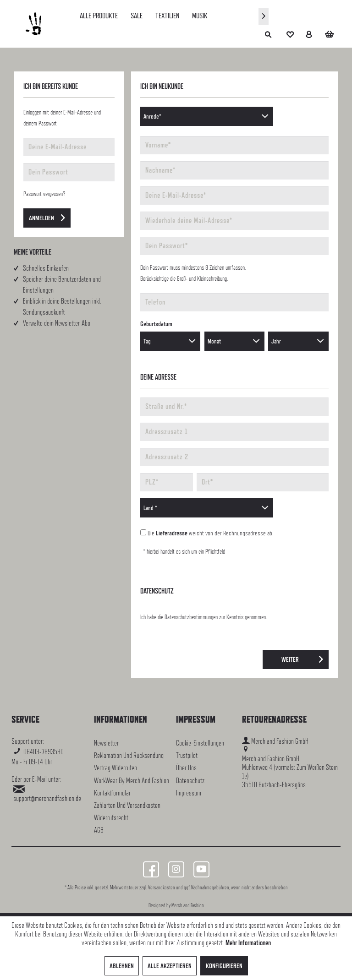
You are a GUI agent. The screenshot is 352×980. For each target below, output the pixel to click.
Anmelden (47, 216)
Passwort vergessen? (44, 194)
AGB (99, 830)
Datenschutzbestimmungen (191, 617)
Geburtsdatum (156, 324)
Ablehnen (122, 966)
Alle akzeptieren (170, 966)
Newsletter (106, 743)
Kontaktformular (112, 793)
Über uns (186, 768)
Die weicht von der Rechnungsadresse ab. (211, 533)
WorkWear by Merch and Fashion (132, 781)
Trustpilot (187, 755)
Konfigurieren (224, 966)
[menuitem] (99, 16)
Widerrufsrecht (111, 818)
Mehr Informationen (248, 943)
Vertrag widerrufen (115, 768)
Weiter (302, 658)
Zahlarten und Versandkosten (127, 805)
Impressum (189, 793)
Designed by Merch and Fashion (176, 905)
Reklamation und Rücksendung (129, 755)
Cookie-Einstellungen (200, 743)
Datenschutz (190, 781)
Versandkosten (162, 887)
